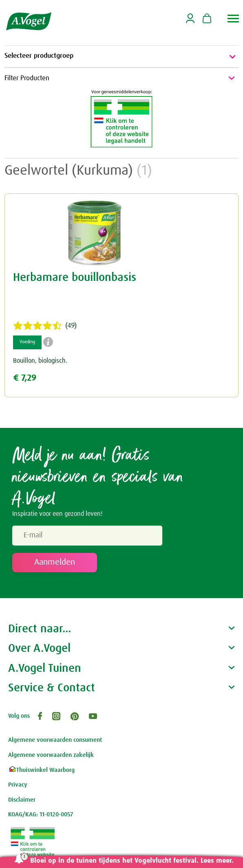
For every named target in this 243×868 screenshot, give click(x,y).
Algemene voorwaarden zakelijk (51, 755)
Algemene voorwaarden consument (55, 740)
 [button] (233, 19)
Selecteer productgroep (121, 57)
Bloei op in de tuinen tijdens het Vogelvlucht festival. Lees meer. (132, 861)
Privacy (18, 785)
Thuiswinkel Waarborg (41, 770)
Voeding (27, 342)
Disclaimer (22, 800)
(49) (45, 326)
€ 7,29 (25, 378)
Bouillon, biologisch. (40, 361)
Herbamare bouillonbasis (75, 278)
